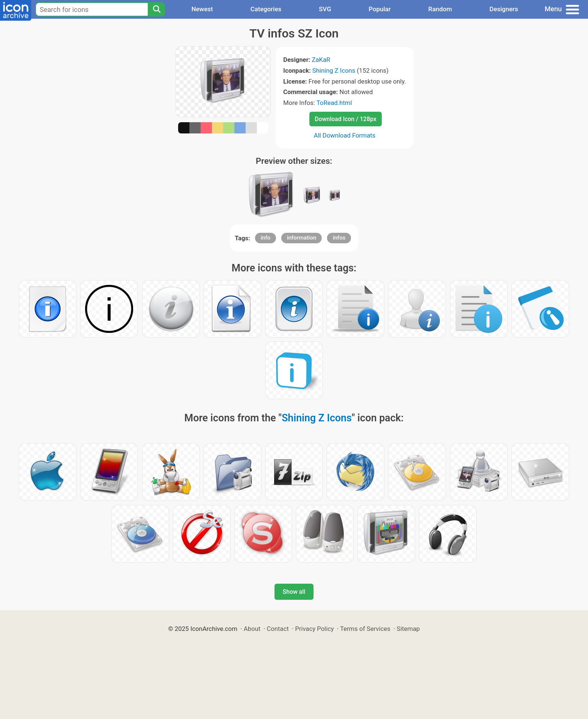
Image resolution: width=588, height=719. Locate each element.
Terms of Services (365, 629)
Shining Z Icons (334, 70)
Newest (202, 9)
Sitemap (408, 629)
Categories (266, 9)
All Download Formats (345, 135)
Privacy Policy (314, 629)
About (252, 629)
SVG (325, 9)
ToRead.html (334, 103)
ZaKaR (321, 60)
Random (440, 9)
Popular (380, 9)
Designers (504, 9)
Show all (294, 592)
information (301, 238)
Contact (278, 629)
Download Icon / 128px (345, 119)
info (265, 238)
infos (339, 238)
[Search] (156, 9)
